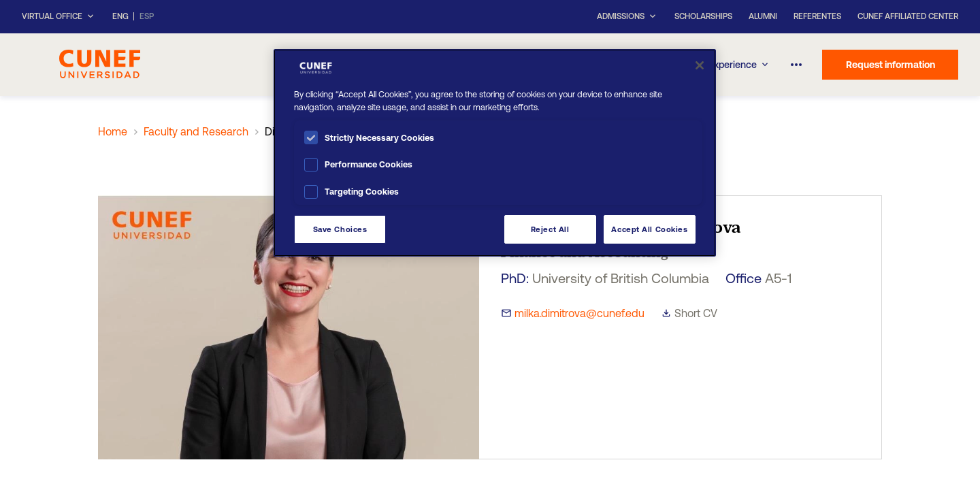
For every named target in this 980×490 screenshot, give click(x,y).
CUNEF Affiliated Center (908, 16)
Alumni (763, 16)
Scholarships (703, 16)
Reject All (550, 229)
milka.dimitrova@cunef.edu (579, 313)
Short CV (696, 313)
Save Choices (340, 229)
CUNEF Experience (723, 65)
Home (113, 131)
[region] (495, 153)
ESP (147, 17)
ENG (120, 17)
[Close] (700, 65)
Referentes (817, 16)
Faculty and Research (196, 131)
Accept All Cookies (649, 229)
